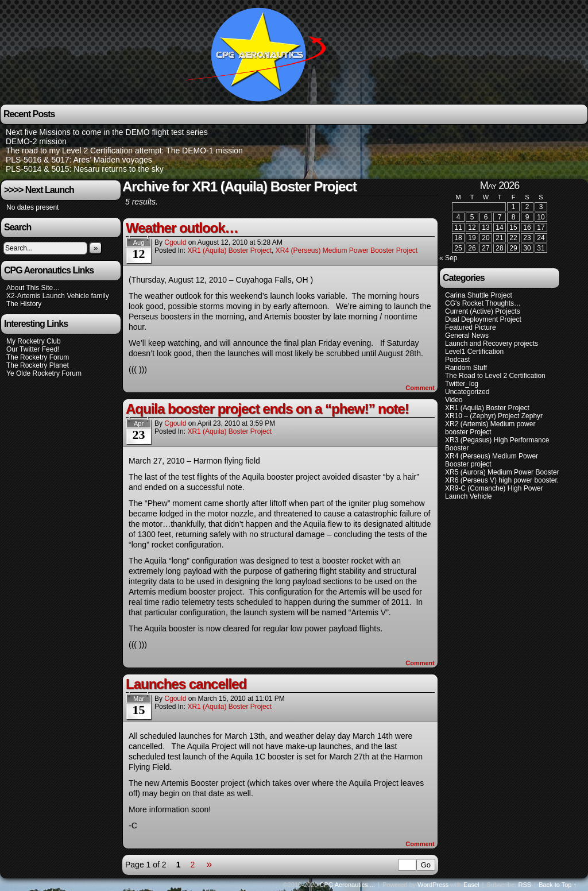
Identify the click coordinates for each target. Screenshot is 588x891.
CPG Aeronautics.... (347, 885)
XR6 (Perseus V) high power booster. (502, 480)
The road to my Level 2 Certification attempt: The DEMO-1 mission (124, 151)
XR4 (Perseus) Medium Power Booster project (347, 250)
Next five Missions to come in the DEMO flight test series (107, 132)
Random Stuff (466, 368)
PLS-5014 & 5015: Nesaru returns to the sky (85, 169)
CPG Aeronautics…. (260, 54)
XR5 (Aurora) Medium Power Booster (502, 472)
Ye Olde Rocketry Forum (44, 373)
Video (454, 400)
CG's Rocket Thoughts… (483, 303)
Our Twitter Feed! (33, 349)
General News (467, 335)
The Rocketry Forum (38, 357)
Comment (420, 388)
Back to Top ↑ (558, 885)
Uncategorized (467, 392)
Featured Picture (471, 327)
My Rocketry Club (34, 341)
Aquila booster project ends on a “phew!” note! (267, 409)
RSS (525, 885)
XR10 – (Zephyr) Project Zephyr (494, 416)
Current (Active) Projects (483, 311)
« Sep (448, 258)
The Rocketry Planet (38, 365)
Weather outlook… (182, 228)
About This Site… (33, 288)
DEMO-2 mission (36, 141)
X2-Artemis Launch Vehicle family (58, 296)
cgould (175, 242)
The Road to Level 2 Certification (495, 376)
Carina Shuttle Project (479, 295)
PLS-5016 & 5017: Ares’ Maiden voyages (79, 160)
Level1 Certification (474, 352)
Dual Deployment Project (483, 319)
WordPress (433, 885)
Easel (471, 885)
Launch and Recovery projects (492, 344)
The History (24, 304)
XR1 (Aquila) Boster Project (229, 250)
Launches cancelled (186, 684)
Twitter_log (462, 384)
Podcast (457, 360)
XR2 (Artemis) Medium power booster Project (490, 428)
